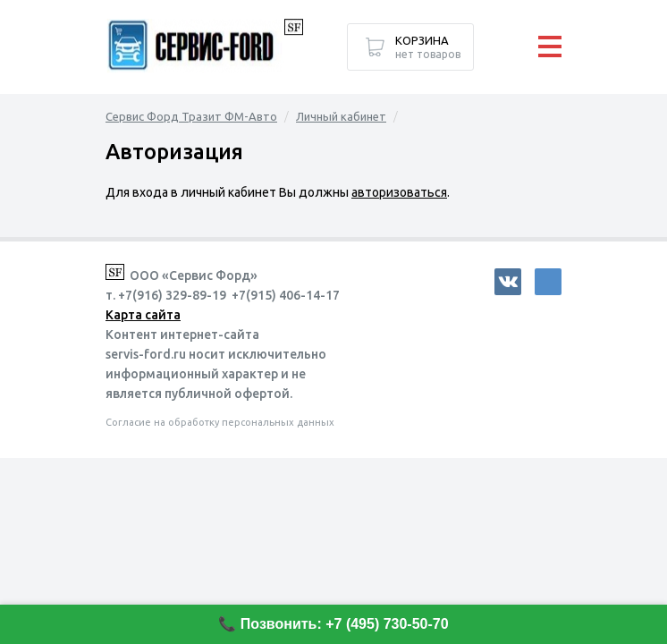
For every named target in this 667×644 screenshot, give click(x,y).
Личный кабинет (341, 116)
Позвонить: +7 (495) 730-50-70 (345, 624)
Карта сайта (143, 315)
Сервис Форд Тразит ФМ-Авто (191, 116)
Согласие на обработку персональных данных (220, 422)
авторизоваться (399, 192)
